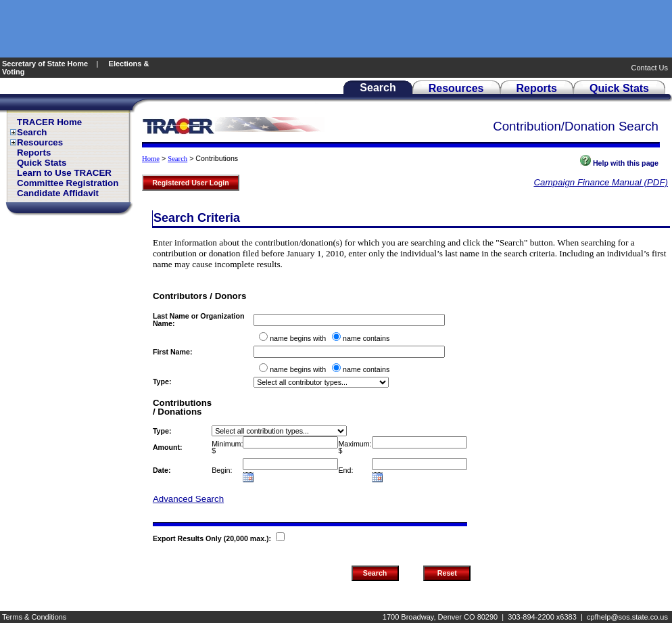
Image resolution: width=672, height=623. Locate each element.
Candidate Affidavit (58, 193)
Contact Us (651, 68)
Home (151, 159)
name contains (366, 338)
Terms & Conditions (34, 617)
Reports (34, 153)
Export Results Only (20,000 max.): (213, 538)
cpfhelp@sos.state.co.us (627, 617)
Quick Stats (42, 163)
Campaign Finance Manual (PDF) (601, 182)
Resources (40, 142)
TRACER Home (49, 122)
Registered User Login (191, 183)
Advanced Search (188, 499)
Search (32, 132)
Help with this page (619, 163)
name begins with (298, 338)
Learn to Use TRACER (64, 173)
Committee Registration (68, 183)
